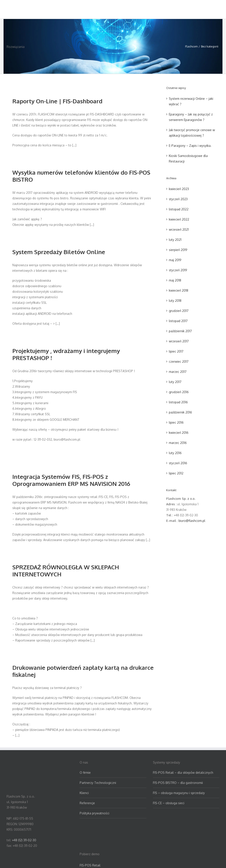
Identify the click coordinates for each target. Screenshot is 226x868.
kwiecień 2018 (179, 290)
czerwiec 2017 (179, 361)
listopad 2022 (179, 209)
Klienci (84, 793)
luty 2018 (175, 301)
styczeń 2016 (178, 463)
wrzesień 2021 (179, 229)
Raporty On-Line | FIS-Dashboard (57, 101)
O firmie (85, 773)
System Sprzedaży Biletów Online (59, 252)
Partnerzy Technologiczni (98, 783)
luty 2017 (175, 382)
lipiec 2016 (176, 422)
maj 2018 (175, 280)
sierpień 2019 (178, 250)
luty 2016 (175, 453)
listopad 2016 (178, 402)
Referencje (87, 803)
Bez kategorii (210, 46)
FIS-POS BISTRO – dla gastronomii (178, 783)
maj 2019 (175, 260)
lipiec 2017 (176, 351)
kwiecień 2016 (179, 433)
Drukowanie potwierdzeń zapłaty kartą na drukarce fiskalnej (83, 671)
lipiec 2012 (176, 473)
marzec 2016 (178, 443)
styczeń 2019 (178, 270)
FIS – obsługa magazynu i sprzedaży (179, 793)
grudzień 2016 (179, 392)
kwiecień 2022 (179, 219)
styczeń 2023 (178, 199)
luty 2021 (175, 240)
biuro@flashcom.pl (192, 521)
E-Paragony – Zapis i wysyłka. (190, 146)
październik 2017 (180, 331)
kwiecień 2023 (179, 189)
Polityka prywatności (94, 813)
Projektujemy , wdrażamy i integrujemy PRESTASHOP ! (66, 354)
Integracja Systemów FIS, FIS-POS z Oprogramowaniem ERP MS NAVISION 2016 (71, 480)
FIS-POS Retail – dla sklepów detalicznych (183, 773)
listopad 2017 (178, 321)
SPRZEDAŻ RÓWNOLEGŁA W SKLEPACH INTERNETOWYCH (66, 571)
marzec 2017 (178, 372)
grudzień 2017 (179, 311)
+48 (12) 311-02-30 (24, 840)
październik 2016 (180, 412)
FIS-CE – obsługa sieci (169, 803)
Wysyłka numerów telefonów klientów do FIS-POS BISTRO (81, 176)
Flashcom (191, 46)
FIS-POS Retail (90, 865)
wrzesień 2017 (179, 341)
